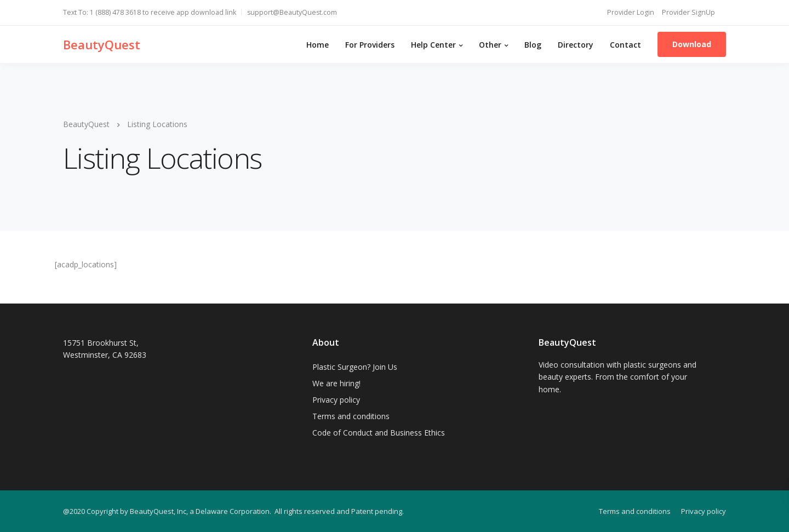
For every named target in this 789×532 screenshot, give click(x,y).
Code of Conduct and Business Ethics (379, 433)
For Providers (370, 45)
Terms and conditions (351, 416)
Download (692, 44)
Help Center (433, 45)
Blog (533, 45)
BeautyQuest (102, 44)
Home (318, 45)
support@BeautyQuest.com (292, 12)
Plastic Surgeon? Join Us (355, 367)
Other (490, 45)
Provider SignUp (688, 12)
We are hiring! (336, 383)
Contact (625, 45)
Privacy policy (336, 400)
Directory (576, 45)
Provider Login (631, 12)
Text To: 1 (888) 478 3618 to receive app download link (150, 12)
